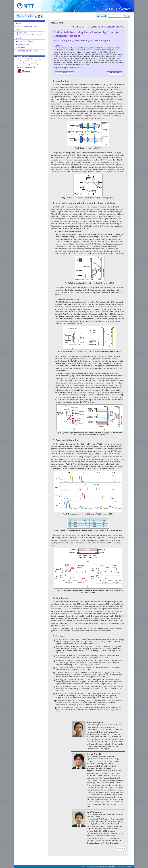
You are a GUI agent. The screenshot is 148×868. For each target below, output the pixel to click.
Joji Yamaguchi (102, 41)
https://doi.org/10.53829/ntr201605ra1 (111, 27)
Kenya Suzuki (81, 41)
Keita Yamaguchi (63, 41)
